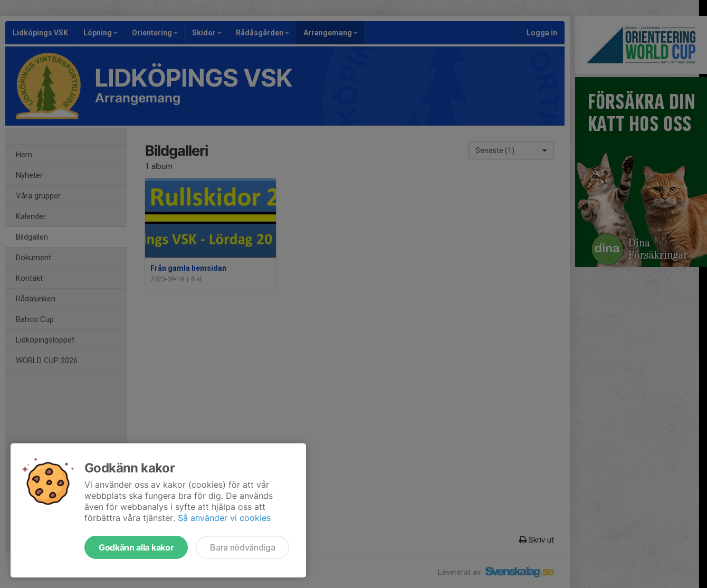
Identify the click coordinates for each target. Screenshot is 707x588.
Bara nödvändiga (242, 547)
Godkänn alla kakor (136, 547)
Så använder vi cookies (224, 518)
